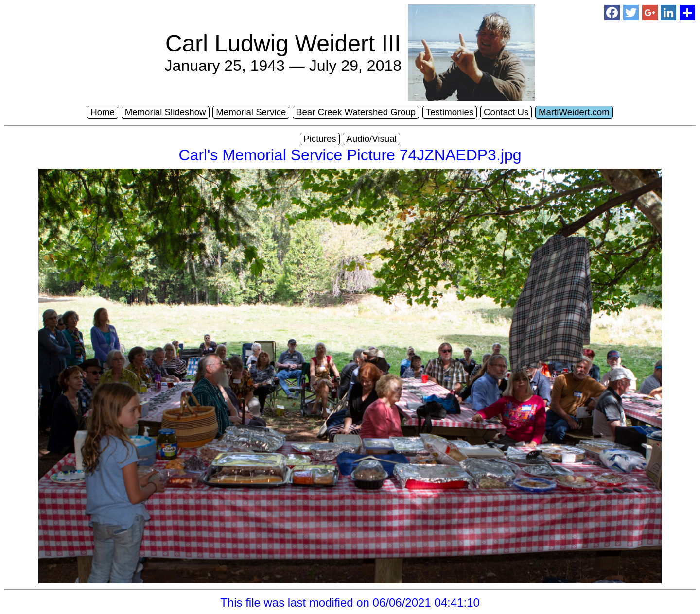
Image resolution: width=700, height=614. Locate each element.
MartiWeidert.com (574, 112)
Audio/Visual (371, 139)
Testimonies (450, 112)
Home (103, 112)
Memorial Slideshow (166, 112)
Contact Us (506, 112)
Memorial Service (251, 112)
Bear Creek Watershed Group (356, 112)
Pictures (320, 139)
